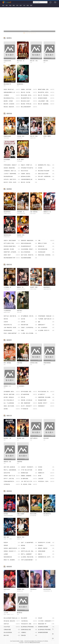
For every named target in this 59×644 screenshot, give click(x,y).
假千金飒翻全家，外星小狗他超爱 (29, 316)
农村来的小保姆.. (34, 363)
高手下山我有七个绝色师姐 (12, 243)
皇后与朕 (29, 319)
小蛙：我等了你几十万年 (29, 481)
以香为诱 (29, 322)
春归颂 (46, 476)
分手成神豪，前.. (8, 287)
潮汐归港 (12, 319)
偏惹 (46, 322)
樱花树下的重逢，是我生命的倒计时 (46, 89)
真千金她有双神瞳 (29, 394)
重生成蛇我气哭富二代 (29, 98)
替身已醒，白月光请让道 (29, 400)
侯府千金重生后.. (34, 438)
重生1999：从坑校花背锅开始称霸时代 (12, 104)
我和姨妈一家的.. (21, 589)
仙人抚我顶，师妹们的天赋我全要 (29, 557)
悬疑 (28, 5)
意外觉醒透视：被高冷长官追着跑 (12, 392)
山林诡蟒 (12, 554)
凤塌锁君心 (46, 545)
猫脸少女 (46, 554)
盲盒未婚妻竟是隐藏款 (29, 258)
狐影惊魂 (29, 545)
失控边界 (46, 618)
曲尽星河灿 (20, 613)
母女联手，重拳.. (34, 287)
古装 (24, 5)
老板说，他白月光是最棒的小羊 (12, 406)
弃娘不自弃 (12, 624)
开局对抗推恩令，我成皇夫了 (12, 165)
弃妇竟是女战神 (46, 252)
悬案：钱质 (6, 537)
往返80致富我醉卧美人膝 (29, 179)
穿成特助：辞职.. (21, 235)
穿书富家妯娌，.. (8, 159)
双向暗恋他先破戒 (12, 330)
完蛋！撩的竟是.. (34, 212)
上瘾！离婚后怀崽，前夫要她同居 (12, 328)
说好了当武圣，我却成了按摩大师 (29, 255)
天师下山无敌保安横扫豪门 (29, 560)
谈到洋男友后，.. (47, 287)
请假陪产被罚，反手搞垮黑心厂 (12, 252)
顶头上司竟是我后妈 (29, 252)
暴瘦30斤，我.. (20, 287)
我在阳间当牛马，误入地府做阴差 (46, 543)
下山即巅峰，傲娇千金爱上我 (46, 319)
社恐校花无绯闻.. (8, 61)
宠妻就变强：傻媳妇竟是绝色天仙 (29, 241)
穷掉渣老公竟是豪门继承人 (12, 246)
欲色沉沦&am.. (7, 589)
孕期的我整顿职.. (47, 363)
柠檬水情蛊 (20, 363)
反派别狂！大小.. (8, 386)
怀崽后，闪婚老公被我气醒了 (12, 333)
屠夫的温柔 (46, 438)
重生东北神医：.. (34, 514)
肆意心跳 (29, 397)
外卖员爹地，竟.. (21, 212)
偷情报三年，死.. (47, 212)
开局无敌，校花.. (21, 136)
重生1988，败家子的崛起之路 (12, 394)
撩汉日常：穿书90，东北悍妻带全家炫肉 (12, 182)
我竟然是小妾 (46, 246)
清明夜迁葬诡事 (46, 551)
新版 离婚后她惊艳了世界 (12, 258)
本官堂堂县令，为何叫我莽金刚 (46, 481)
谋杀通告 (12, 409)
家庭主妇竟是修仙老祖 (29, 243)
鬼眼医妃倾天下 (46, 325)
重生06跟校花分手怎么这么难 (12, 98)
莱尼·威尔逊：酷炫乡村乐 (12, 621)
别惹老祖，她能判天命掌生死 (12, 548)
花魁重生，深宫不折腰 (29, 89)
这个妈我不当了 (46, 394)
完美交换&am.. (34, 589)
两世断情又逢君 (29, 473)
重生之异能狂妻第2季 (29, 107)
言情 (17, 5)
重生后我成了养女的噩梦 (46, 171)
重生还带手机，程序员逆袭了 (46, 92)
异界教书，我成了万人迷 (12, 476)
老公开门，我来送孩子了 (29, 406)
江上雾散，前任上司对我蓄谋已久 (29, 333)
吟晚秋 (29, 330)
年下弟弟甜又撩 (29, 409)
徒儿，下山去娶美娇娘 (12, 403)
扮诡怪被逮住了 (46, 406)
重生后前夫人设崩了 (29, 101)
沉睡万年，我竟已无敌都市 (12, 241)
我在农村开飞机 (46, 179)
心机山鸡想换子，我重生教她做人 (46, 101)
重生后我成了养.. (8, 84)
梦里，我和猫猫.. (8, 363)
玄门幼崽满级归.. (21, 386)
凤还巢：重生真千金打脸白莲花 (12, 89)
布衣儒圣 (46, 467)
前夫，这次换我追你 (46, 328)
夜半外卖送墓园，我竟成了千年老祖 (29, 392)
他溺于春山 (20, 311)
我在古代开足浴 (29, 171)
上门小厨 (6, 613)
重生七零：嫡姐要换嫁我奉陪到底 (46, 104)
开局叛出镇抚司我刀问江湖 (12, 481)
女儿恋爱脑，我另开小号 (46, 330)
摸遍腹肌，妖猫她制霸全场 (29, 476)
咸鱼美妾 (46, 470)
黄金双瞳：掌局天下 (46, 403)
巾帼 (46, 241)
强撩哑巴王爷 (46, 473)
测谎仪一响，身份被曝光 (12, 560)
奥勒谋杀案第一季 (46, 624)
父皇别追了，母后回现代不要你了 (29, 467)
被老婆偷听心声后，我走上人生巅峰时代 (47, 165)
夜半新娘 (6, 514)
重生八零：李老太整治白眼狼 (46, 95)
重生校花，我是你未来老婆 (12, 107)
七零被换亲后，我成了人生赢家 (12, 171)
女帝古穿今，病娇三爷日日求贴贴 (12, 179)
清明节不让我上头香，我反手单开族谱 (30, 551)
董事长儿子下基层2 (46, 243)
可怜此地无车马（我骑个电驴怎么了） (30, 624)
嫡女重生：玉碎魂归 (12, 101)
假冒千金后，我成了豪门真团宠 (12, 316)
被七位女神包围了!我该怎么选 (12, 618)
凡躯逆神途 (20, 462)
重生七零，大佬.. (34, 61)
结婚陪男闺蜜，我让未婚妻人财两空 (46, 397)
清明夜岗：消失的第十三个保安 (12, 551)
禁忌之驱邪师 (29, 618)
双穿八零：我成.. (34, 136)
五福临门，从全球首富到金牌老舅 (29, 328)
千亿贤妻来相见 (7, 311)
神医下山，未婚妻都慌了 (29, 554)
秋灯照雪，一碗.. (8, 438)
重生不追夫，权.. (21, 61)
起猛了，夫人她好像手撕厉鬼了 (29, 543)
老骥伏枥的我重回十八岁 (12, 92)
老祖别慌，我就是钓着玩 (12, 168)
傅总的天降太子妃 (12, 325)
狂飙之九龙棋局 (21, 514)
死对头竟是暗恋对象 (46, 249)
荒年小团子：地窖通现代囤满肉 (46, 177)
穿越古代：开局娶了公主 (29, 165)
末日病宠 (46, 168)
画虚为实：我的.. (21, 537)
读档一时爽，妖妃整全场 (12, 467)
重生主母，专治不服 (29, 92)
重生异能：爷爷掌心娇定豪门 (29, 104)
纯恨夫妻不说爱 (29, 325)
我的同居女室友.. (8, 235)
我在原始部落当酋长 (12, 177)
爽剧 (14, 5)
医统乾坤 (12, 543)
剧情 (31, 5)
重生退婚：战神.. (21, 438)
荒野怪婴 (12, 545)
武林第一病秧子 (12, 255)
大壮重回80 (12, 95)
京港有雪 (12, 322)
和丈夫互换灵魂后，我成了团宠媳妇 (46, 392)
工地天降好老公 (29, 621)
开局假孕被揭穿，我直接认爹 (46, 316)
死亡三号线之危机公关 (12, 400)
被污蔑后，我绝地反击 (12, 397)
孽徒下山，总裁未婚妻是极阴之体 (12, 470)
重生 (7, 5)
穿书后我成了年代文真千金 (29, 168)
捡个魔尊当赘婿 (29, 479)
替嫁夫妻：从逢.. (8, 462)
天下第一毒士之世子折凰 (29, 470)
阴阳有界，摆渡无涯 (46, 548)
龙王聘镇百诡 (12, 484)
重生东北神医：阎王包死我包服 (29, 95)
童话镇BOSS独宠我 (46, 98)
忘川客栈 (29, 548)
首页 (3, 5)
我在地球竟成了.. (8, 212)
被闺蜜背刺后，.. (21, 84)
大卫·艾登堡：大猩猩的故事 (46, 621)
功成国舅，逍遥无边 (29, 174)
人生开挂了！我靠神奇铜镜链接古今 (12, 174)
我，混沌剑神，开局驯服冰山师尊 (29, 484)
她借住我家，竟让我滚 (12, 249)
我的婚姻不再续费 (46, 400)
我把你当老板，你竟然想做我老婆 (46, 255)
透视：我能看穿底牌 (29, 403)
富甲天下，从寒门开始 (12, 479)
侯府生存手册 (12, 473)
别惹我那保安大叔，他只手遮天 (46, 557)
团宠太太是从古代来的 (46, 174)
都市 (21, 5)
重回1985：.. (46, 61)
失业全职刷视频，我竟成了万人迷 (29, 249)
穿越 (10, 5)
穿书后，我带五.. (47, 136)
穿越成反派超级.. (8, 136)
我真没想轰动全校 (12, 557)
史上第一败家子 (21, 159)
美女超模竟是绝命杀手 (29, 246)
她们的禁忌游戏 (47, 589)
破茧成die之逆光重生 (29, 177)
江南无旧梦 (46, 479)
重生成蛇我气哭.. (47, 514)
